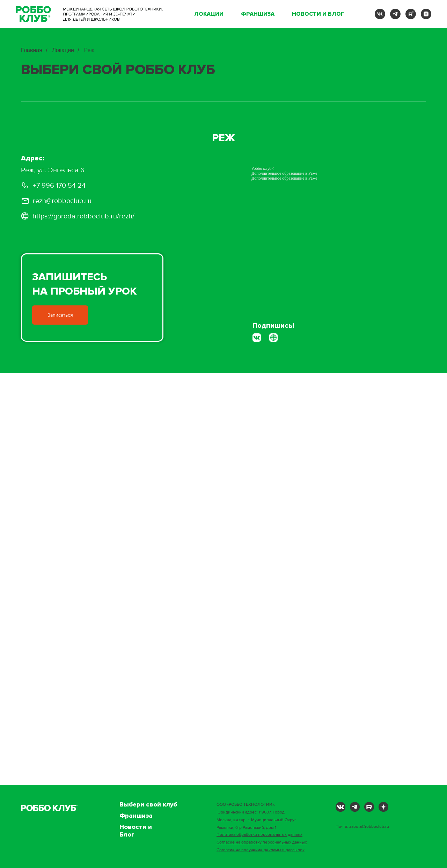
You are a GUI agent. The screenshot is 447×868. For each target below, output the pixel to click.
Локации (209, 14)
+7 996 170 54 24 (59, 186)
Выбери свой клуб (148, 804)
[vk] (380, 14)
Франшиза (258, 14)
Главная (32, 50)
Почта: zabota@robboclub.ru (362, 827)
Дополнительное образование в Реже (284, 178)
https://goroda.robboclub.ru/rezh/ (83, 216)
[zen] (426, 14)
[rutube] (411, 14)
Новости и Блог (318, 14)
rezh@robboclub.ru (62, 201)
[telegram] (395, 14)
